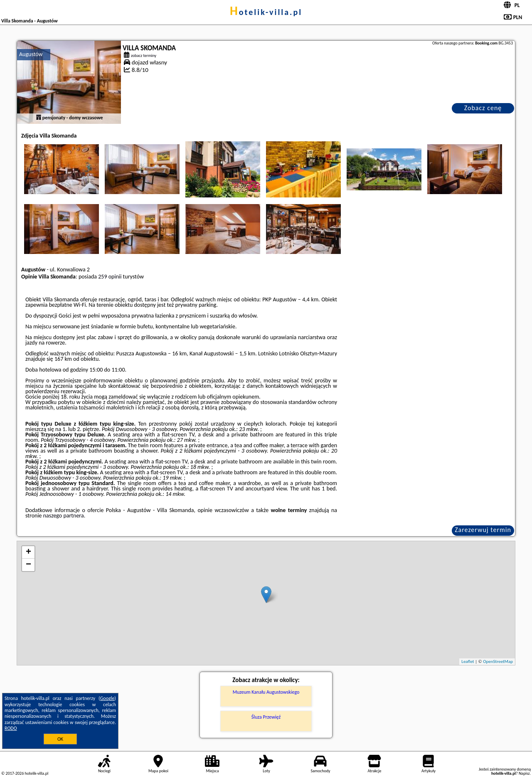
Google (107, 698)
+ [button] (28, 552)
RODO (11, 728)
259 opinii (110, 277)
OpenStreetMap (498, 661)
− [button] (28, 565)
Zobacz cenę (483, 108)
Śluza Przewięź (266, 717)
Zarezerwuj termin (483, 530)
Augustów (31, 54)
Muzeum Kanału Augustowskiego (266, 692)
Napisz (524, 773)
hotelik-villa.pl (266, 12)
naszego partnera (64, 516)
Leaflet (468, 661)
